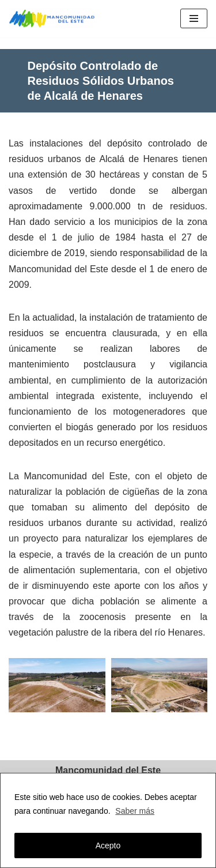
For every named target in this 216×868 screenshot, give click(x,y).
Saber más (135, 811)
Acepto (108, 846)
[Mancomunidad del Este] (55, 19)
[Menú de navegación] (194, 18)
